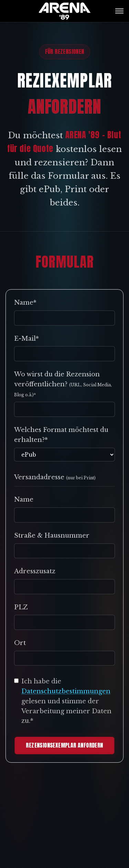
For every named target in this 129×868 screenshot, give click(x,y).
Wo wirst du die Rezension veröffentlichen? (63, 384)
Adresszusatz (35, 571)
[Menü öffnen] (119, 11)
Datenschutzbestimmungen (66, 691)
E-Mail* (26, 339)
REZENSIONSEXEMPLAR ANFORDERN (64, 745)
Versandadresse (55, 477)
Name (24, 500)
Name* (25, 303)
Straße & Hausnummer (52, 536)
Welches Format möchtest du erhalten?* (61, 435)
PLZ (21, 607)
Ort (20, 643)
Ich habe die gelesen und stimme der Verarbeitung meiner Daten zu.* (66, 701)
